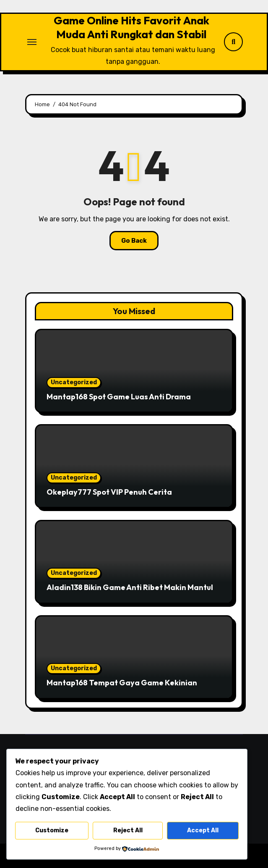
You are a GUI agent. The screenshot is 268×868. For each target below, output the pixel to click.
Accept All (203, 830)
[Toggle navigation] (32, 42)
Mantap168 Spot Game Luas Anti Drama (119, 397)
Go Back (134, 241)
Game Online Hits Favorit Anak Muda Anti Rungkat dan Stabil (131, 27)
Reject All (128, 830)
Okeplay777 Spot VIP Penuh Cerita (109, 492)
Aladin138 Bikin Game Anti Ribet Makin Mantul (130, 587)
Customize (52, 830)
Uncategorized (74, 382)
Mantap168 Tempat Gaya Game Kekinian (122, 683)
